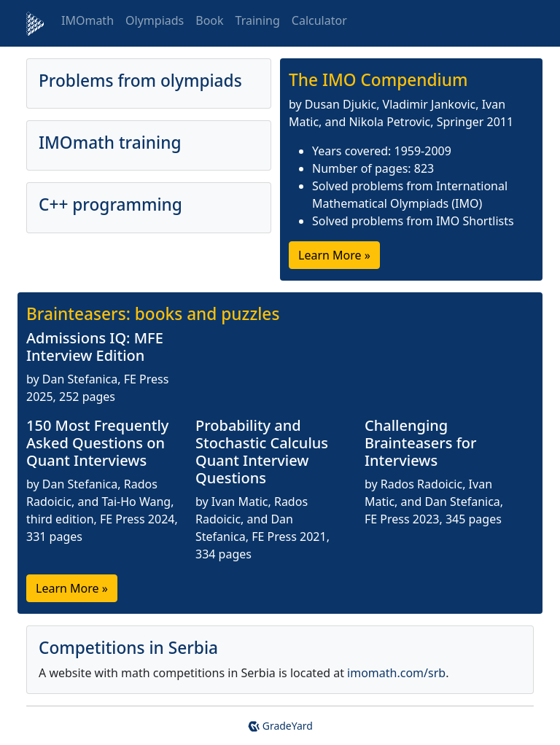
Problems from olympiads (140, 81)
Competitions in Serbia (128, 648)
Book (209, 20)
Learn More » (334, 255)
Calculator (319, 20)
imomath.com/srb (396, 673)
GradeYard (280, 726)
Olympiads (155, 20)
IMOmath (87, 20)
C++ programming (110, 204)
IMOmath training (110, 143)
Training (258, 20)
